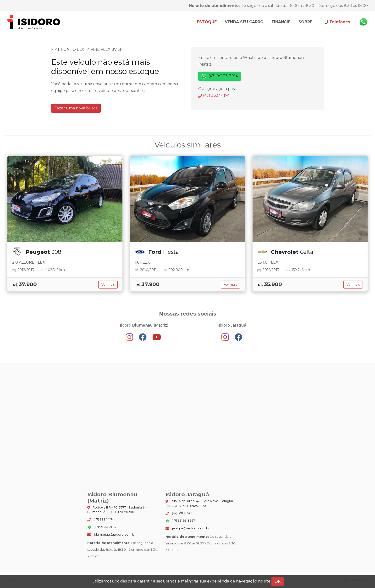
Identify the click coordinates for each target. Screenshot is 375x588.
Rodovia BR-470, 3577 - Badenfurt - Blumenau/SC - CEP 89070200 (117, 510)
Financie (281, 22)
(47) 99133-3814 (220, 76)
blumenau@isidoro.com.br (111, 534)
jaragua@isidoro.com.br (187, 528)
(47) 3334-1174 (214, 95)
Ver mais (108, 285)
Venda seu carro (244, 22)
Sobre (305, 22)
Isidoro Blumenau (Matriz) (34, 22)
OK (278, 581)
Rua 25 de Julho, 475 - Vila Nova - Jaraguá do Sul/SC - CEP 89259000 (199, 503)
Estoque (207, 22)
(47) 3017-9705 (179, 513)
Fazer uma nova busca (76, 108)
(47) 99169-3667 (180, 521)
